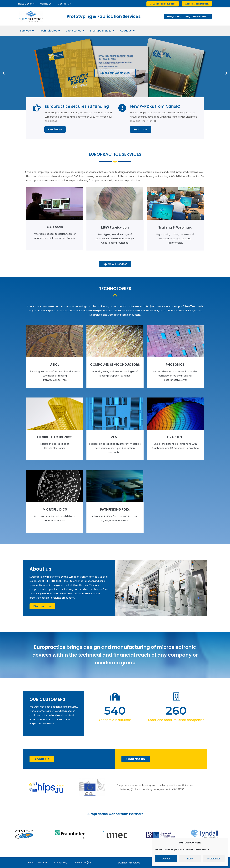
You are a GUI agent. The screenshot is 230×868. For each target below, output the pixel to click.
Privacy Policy (60, 863)
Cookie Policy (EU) (82, 863)
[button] (4, 73)
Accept (166, 859)
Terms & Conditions (38, 863)
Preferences (214, 859)
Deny (190, 859)
